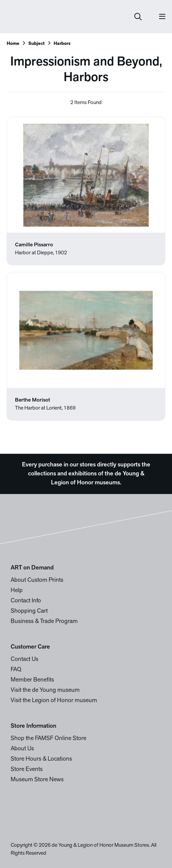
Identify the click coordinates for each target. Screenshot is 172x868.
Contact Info (26, 601)
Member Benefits (32, 680)
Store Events (27, 769)
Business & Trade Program (44, 621)
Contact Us (24, 659)
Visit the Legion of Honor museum (54, 701)
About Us (22, 749)
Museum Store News (37, 780)
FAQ (16, 670)
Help (17, 591)
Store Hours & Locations (41, 759)
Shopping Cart (29, 611)
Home (13, 44)
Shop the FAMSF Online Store (48, 739)
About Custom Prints (37, 580)
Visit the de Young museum (45, 690)
